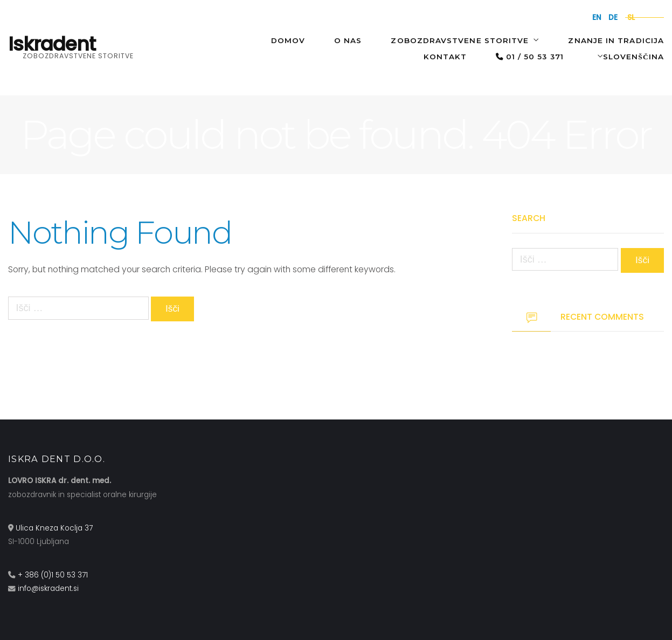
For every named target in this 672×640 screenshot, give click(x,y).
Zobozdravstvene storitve (460, 40)
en (597, 18)
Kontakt (445, 57)
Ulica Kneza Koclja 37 (54, 528)
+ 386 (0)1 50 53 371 (53, 575)
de (613, 18)
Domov (288, 40)
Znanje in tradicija (616, 40)
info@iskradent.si (48, 589)
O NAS (348, 40)
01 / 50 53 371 (530, 57)
